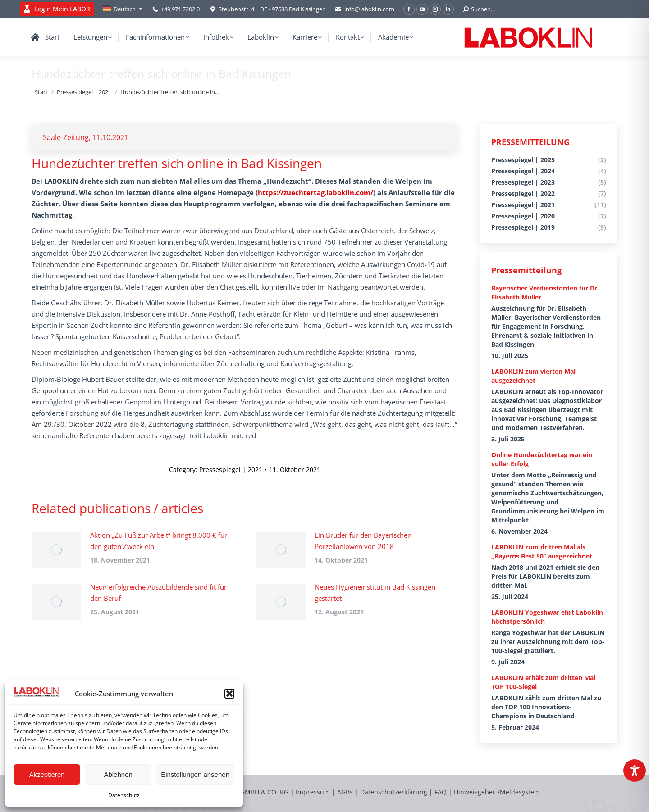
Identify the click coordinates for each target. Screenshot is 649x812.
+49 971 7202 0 (180, 9)
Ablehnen (118, 774)
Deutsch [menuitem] (125, 9)
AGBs (346, 792)
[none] (123, 9)
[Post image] (56, 550)
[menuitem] (123, 9)
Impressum (313, 792)
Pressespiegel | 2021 (231, 470)
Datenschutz (124, 795)
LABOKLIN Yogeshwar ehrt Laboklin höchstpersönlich (547, 617)
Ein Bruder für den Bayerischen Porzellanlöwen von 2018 (363, 541)
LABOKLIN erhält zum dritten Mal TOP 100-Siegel (543, 682)
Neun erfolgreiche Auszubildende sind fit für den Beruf (158, 592)
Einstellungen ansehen (195, 774)
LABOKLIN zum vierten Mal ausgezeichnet (533, 376)
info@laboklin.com (365, 9)
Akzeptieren (47, 774)
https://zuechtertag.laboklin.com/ (315, 192)
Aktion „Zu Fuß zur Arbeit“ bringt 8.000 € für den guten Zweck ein (159, 541)
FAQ (441, 792)
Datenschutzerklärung (394, 792)
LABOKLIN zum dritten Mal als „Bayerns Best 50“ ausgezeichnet (542, 551)
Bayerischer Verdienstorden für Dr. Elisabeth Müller (545, 293)
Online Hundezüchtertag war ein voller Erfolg (542, 459)
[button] (229, 694)
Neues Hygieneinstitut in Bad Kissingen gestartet (375, 592)
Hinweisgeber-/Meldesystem (497, 792)
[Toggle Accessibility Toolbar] (635, 771)
